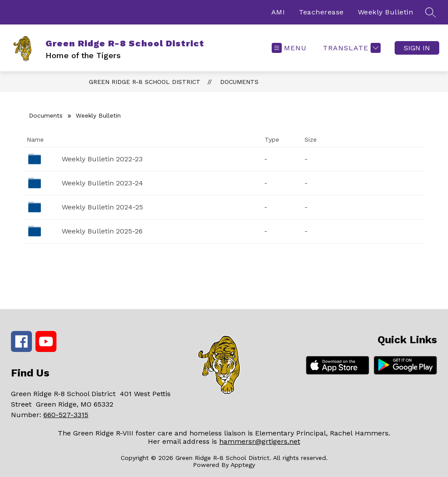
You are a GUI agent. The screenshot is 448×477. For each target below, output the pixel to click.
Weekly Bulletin (386, 12)
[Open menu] (289, 48)
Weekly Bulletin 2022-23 (102, 159)
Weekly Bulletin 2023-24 (102, 183)
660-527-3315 (66, 415)
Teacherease (321, 12)
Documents (239, 82)
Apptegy (243, 465)
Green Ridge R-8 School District (145, 82)
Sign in (417, 48)
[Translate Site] (351, 48)
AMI (278, 12)
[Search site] (430, 12)
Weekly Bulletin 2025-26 (102, 231)
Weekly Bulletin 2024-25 (102, 207)
